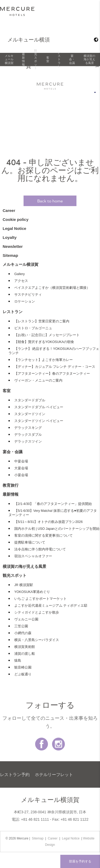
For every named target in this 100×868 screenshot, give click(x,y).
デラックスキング (28, 428)
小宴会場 (21, 475)
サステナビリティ (28, 295)
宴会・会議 (72, 59)
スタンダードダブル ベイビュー (39, 407)
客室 (48, 59)
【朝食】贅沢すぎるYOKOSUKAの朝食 (44, 342)
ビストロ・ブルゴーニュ (33, 328)
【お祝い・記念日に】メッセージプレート (47, 335)
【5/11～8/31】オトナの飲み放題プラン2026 (48, 522)
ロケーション (25, 301)
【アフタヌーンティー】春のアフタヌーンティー (52, 374)
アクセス (21, 281)
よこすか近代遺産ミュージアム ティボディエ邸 (51, 606)
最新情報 (23, 59)
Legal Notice (14, 228)
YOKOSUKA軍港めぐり (32, 592)
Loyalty (10, 237)
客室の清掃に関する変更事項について (44, 536)
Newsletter (13, 246)
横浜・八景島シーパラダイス (37, 640)
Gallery (20, 274)
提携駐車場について (30, 542)
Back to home (50, 201)
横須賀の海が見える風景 (89, 59)
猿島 (18, 661)
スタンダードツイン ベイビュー (39, 421)
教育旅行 (11, 485)
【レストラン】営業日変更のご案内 (42, 321)
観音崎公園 (23, 667)
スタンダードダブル (30, 400)
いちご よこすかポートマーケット (40, 599)
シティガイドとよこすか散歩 (37, 612)
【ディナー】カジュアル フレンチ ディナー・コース (55, 367)
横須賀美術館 (25, 647)
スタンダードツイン (30, 414)
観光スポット (36, 59)
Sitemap (10, 255)
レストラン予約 (15, 774)
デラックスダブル (28, 435)
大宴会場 (21, 468)
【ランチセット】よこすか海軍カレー (44, 360)
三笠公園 (21, 626)
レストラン (59, 59)
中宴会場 (21, 461)
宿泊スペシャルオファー (33, 556)
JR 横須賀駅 (24, 585)
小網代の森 (23, 633)
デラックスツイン (28, 442)
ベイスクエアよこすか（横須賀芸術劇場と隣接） (52, 288)
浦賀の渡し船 (25, 654)
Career (9, 210)
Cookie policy (16, 219)
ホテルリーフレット (54, 774)
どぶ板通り (23, 674)
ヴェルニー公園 (26, 619)
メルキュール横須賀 (9, 59)
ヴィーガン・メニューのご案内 (38, 380)
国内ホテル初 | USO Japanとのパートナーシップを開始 (57, 529)
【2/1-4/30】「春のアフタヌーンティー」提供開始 (53, 504)
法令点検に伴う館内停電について (40, 549)
